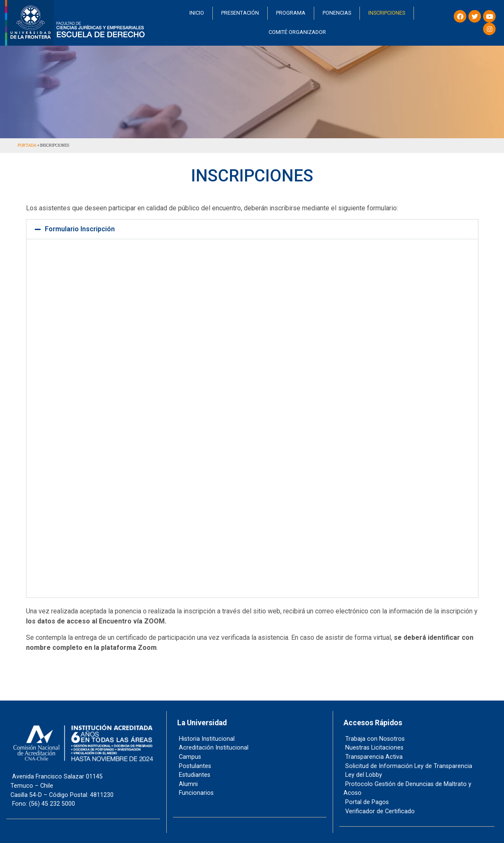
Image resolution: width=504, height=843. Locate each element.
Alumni (188, 784)
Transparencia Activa (373, 757)
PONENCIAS (337, 13)
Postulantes (195, 766)
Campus (190, 757)
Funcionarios (196, 793)
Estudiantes (194, 775)
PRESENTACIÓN (240, 13)
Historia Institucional (206, 739)
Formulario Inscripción (80, 229)
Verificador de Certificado (380, 811)
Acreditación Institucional (213, 748)
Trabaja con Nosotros (375, 739)
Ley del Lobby (363, 775)
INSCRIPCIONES (387, 13)
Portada (27, 145)
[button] (252, 229)
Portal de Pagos (367, 802)
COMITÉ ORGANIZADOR (297, 32)
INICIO (197, 13)
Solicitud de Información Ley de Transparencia (408, 766)
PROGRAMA (291, 13)
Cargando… (252, 417)
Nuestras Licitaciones (374, 748)
